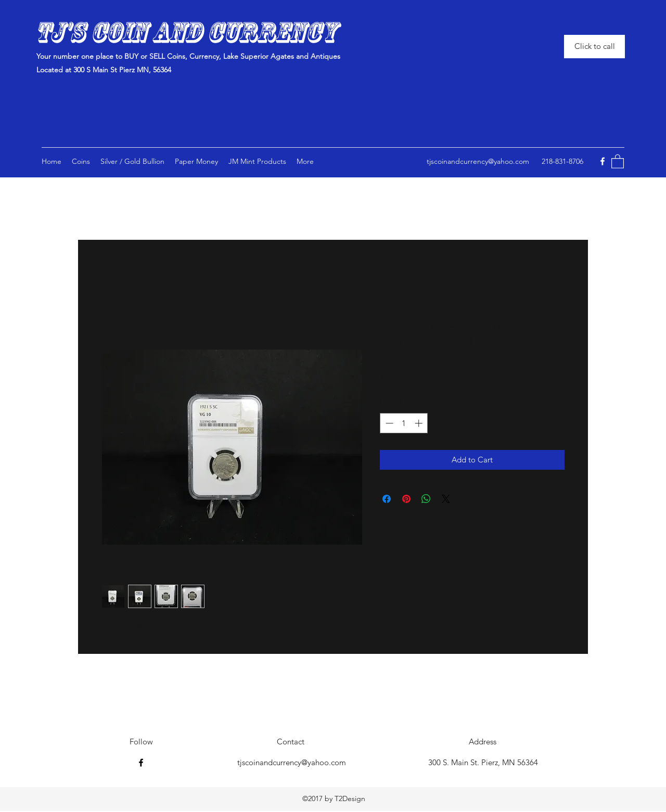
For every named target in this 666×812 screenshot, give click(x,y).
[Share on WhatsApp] (426, 499)
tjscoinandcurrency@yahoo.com (478, 161)
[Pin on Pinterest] (406, 499)
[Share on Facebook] (387, 499)
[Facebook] (603, 161)
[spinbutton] (404, 423)
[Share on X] (446, 499)
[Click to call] (594, 47)
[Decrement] (388, 423)
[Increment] (420, 423)
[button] (257, 161)
